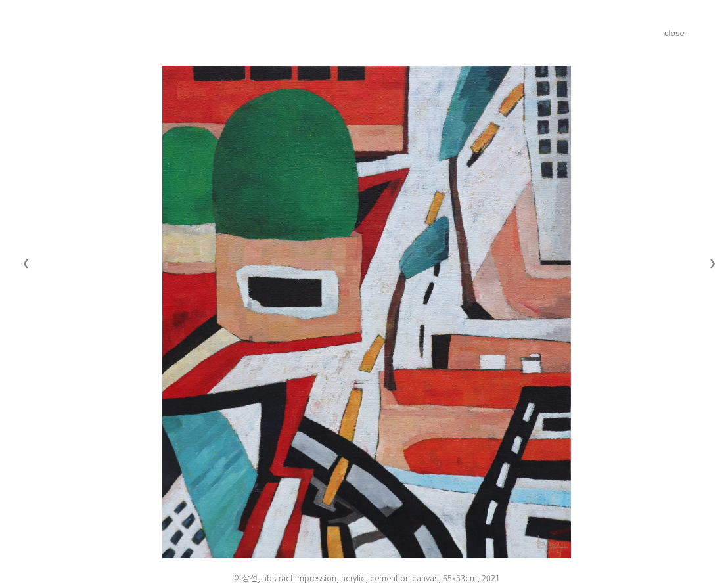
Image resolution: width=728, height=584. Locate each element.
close (674, 33)
